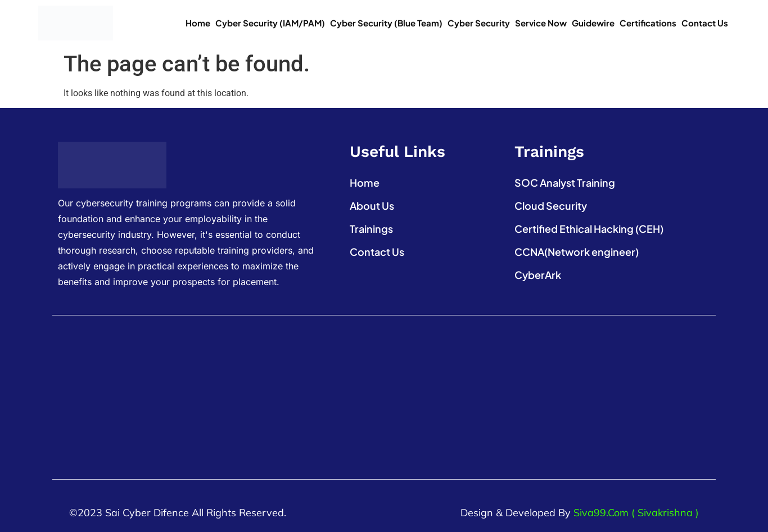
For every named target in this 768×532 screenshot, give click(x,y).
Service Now (541, 23)
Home (198, 23)
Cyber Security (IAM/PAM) (270, 23)
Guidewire (593, 23)
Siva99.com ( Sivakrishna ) (636, 513)
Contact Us (705, 23)
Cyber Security (479, 23)
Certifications (648, 23)
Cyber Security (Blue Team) (386, 23)
